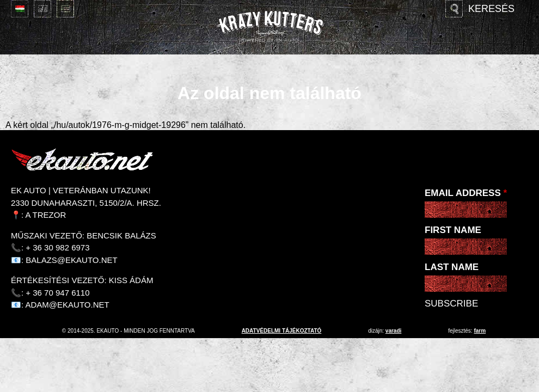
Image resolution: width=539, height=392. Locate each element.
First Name (453, 230)
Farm (480, 331)
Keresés (491, 9)
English (42, 9)
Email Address (466, 193)
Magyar (20, 9)
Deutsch (65, 9)
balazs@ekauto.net (71, 260)
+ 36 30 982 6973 (57, 247)
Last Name (452, 267)
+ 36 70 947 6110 (57, 293)
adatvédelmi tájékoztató (282, 331)
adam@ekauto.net (68, 305)
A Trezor (46, 215)
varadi (393, 331)
